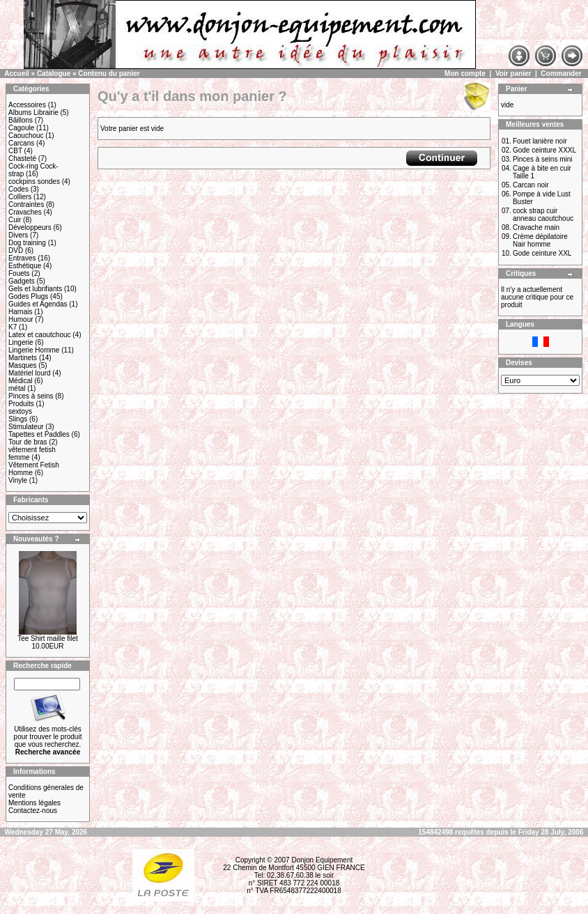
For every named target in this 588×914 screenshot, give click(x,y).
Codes (18, 189)
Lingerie (21, 342)
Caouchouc (26, 135)
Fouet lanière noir (540, 141)
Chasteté (22, 158)
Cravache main (536, 227)
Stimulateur (26, 427)
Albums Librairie (33, 113)
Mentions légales (34, 803)
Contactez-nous (33, 811)
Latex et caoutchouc (40, 335)
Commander (561, 73)
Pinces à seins (31, 396)
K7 (13, 327)
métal (17, 388)
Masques (23, 365)
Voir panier (513, 73)
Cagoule (21, 128)
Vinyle (18, 480)
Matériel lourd (30, 373)
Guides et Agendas (38, 304)
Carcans (21, 143)
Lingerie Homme (34, 350)
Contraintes (26, 204)
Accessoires (27, 105)
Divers (18, 235)
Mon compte (465, 73)
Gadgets (22, 281)
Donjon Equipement (322, 860)
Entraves (22, 258)
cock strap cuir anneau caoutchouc (543, 215)
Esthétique (25, 266)
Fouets (19, 273)
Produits (21, 404)
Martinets (23, 358)
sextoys (20, 411)
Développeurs (30, 227)
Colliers (20, 197)
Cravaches (25, 212)
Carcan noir (531, 185)
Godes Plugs (28, 296)
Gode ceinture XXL (542, 253)
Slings (18, 419)
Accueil (17, 73)
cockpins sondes (34, 181)
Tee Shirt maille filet (48, 638)
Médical (20, 381)
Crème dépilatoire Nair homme (540, 240)
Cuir (15, 220)
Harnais (20, 312)
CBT (15, 151)
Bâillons (21, 120)
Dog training (27, 243)
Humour (21, 319)
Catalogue (54, 73)
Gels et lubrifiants (35, 289)
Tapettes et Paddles (39, 434)
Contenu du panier (109, 73)
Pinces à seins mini (543, 159)
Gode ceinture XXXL (544, 150)
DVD (16, 250)
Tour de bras (28, 442)
